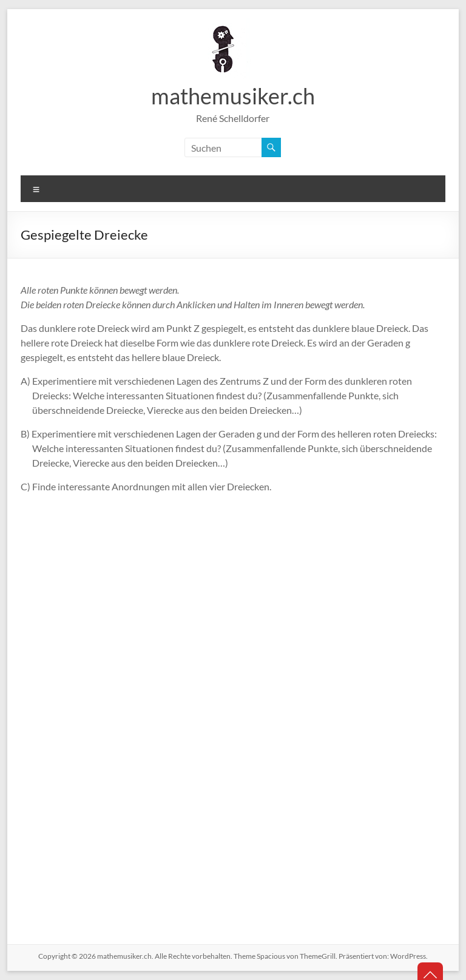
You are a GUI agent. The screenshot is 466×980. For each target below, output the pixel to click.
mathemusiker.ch (233, 96)
